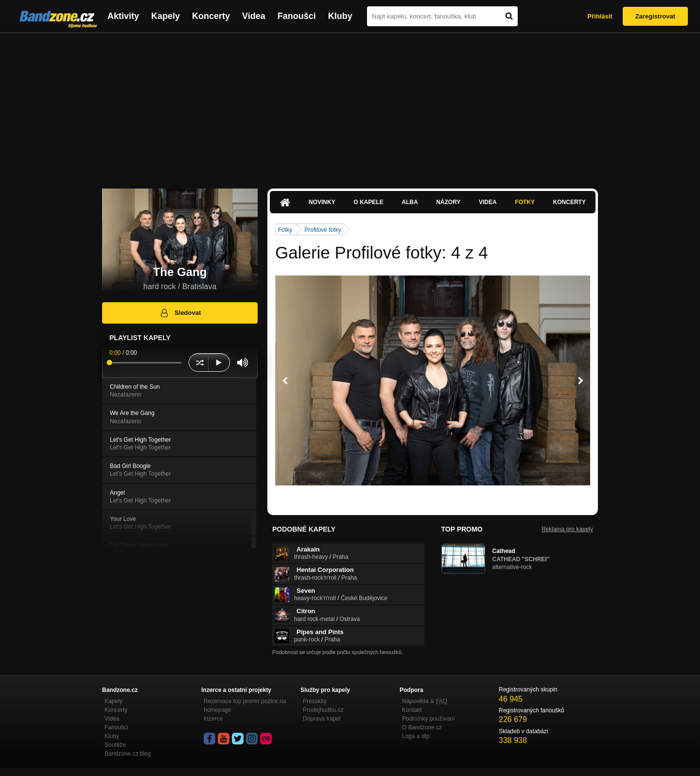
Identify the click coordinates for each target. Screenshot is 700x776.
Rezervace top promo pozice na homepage (245, 706)
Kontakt (412, 710)
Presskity (315, 701)
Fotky (525, 202)
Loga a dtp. (417, 736)
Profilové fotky (323, 230)
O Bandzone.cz (422, 727)
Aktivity (123, 16)
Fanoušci (297, 16)
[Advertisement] (350, 106)
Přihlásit (600, 16)
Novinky (322, 202)
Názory (448, 202)
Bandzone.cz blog (128, 754)
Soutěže (115, 745)
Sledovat (180, 313)
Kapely (166, 16)
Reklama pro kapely (567, 529)
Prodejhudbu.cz (323, 710)
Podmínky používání (429, 719)
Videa (254, 16)
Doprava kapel (322, 719)
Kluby (340, 16)
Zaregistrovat (655, 16)
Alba (410, 202)
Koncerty (211, 16)
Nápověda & (425, 701)
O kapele (368, 202)
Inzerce (213, 719)
